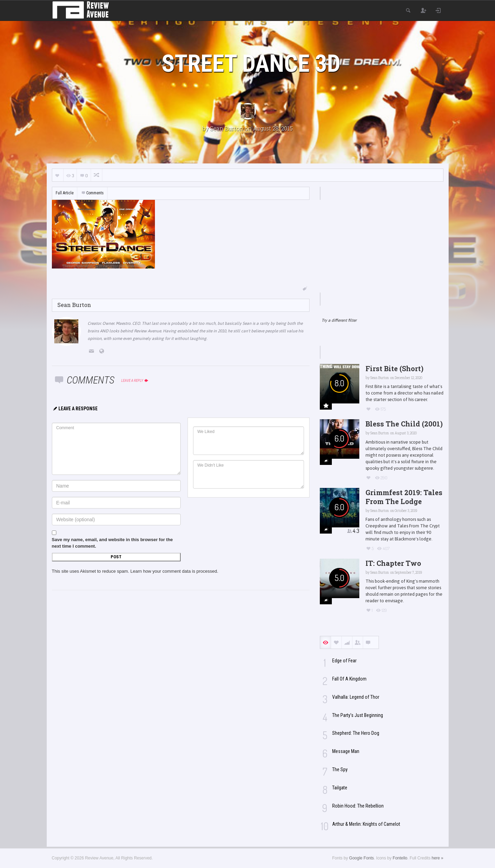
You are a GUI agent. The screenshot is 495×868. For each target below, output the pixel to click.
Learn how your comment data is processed (174, 571)
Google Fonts (361, 858)
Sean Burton (227, 128)
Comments (92, 193)
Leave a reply (135, 381)
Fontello (400, 858)
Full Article (65, 193)
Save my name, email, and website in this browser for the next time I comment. (112, 543)
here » (437, 858)
